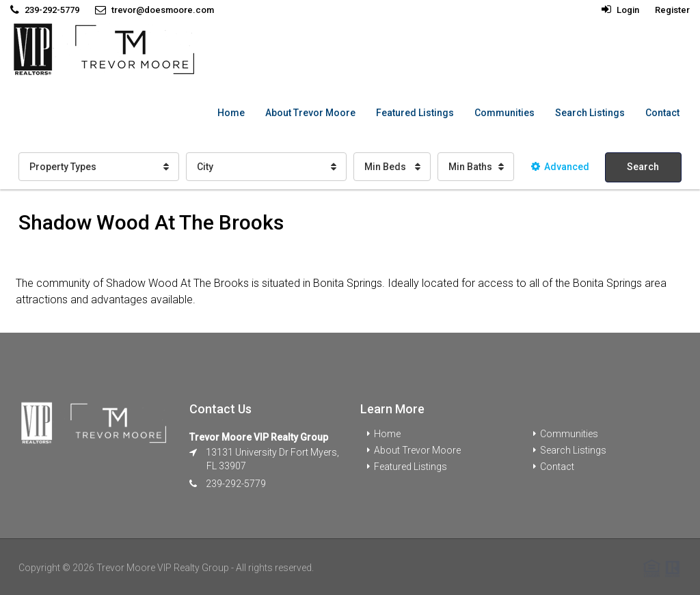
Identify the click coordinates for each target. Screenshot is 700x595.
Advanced (560, 167)
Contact (662, 113)
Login (620, 10)
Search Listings (590, 113)
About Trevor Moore (310, 113)
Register (672, 10)
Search (643, 167)
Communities (504, 113)
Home (231, 113)
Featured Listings (415, 113)
